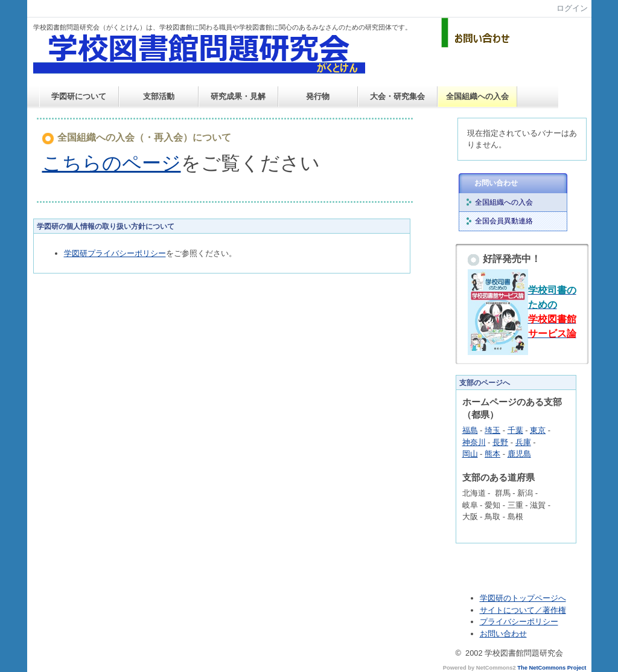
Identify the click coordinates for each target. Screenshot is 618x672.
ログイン (572, 8)
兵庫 (523, 442)
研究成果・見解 (238, 96)
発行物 (318, 96)
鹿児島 (519, 454)
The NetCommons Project (552, 668)
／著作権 (550, 610)
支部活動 (159, 96)
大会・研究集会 (397, 96)
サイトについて (507, 610)
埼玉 (492, 430)
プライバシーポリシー (519, 622)
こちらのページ (112, 163)
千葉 (515, 430)
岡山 (470, 454)
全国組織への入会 (477, 96)
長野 (500, 442)
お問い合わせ (496, 183)
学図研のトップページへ (523, 598)
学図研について (79, 96)
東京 (538, 430)
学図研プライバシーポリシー (115, 253)
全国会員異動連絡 (504, 221)
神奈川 (474, 442)
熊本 (492, 454)
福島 (470, 430)
